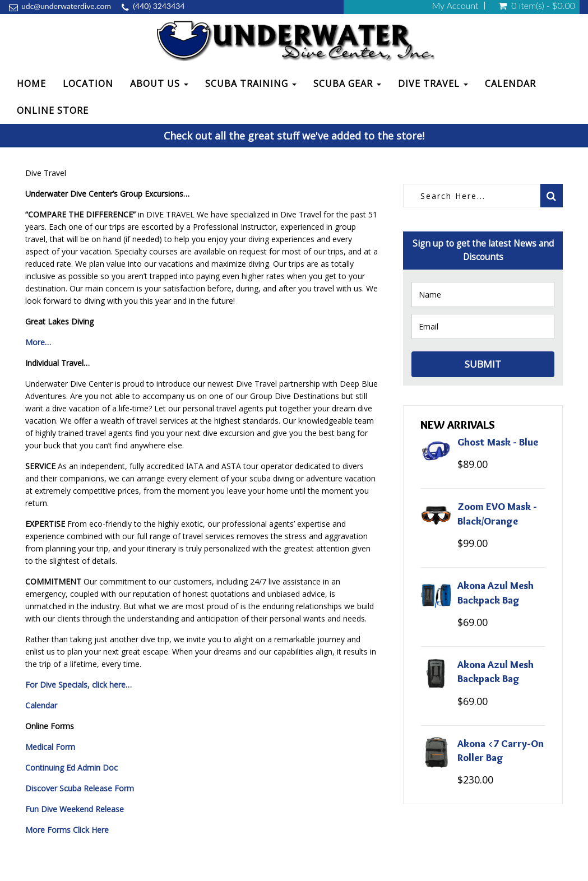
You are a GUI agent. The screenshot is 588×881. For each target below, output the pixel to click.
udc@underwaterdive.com (66, 6)
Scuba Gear (347, 84)
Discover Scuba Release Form (80, 788)
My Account (455, 6)
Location (88, 84)
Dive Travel (433, 84)
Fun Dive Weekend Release (75, 809)
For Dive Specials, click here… (78, 685)
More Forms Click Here (67, 830)
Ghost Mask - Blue (498, 442)
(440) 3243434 (159, 6)
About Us (159, 84)
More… (38, 342)
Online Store (53, 110)
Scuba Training (251, 84)
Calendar (510, 84)
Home (31, 84)
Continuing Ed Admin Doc (71, 768)
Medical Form (50, 747)
